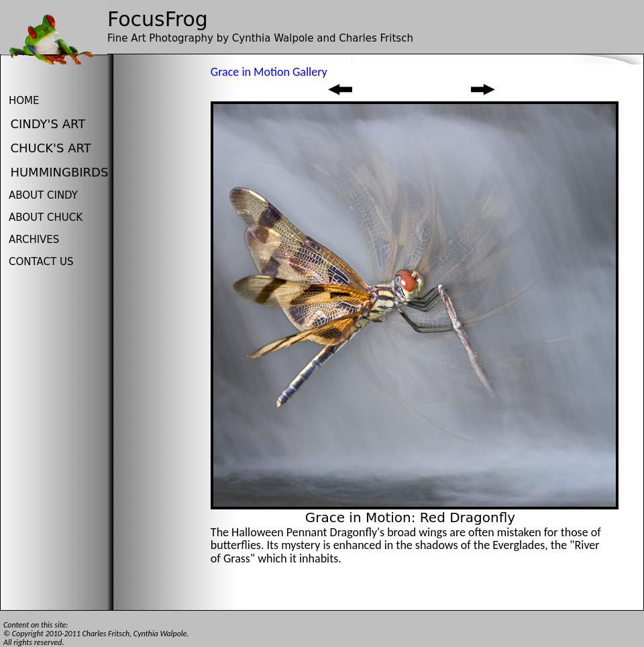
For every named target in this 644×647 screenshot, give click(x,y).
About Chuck (46, 217)
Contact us (41, 262)
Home (24, 101)
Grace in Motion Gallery (269, 72)
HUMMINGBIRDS (59, 172)
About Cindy (43, 195)
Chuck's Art (50, 148)
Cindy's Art (48, 124)
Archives (34, 240)
